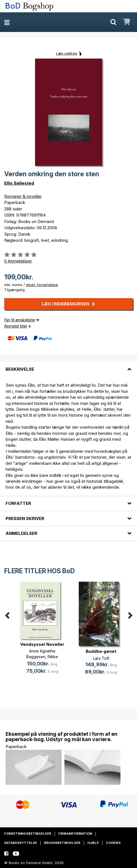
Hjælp (93, 843)
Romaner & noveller (23, 196)
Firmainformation (75, 834)
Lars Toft (101, 658)
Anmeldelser (21, 533)
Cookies (113, 843)
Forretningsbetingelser (28, 834)
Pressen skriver (25, 518)
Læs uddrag (67, 53)
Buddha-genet (101, 651)
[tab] (68, 366)
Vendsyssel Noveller (42, 644)
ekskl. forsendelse (42, 285)
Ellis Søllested (19, 183)
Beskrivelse (20, 369)
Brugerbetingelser (62, 843)
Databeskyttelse (21, 843)
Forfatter (18, 503)
